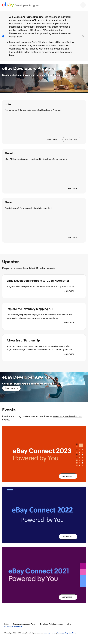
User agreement (50, 633)
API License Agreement (45, 20)
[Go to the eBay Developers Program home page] (21, 5)
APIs (69, 624)
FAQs (6, 624)
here (12, 55)
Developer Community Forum (24, 624)
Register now (71, 139)
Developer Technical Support (52, 624)
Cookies (72, 633)
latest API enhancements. (42, 268)
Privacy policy (63, 633)
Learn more (52, 139)
